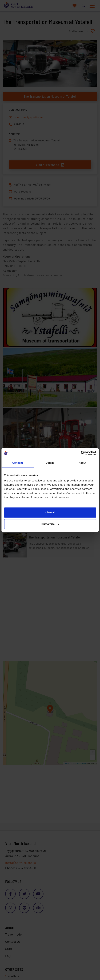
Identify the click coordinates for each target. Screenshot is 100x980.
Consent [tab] (18, 463)
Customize (50, 524)
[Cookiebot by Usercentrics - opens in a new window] (81, 453)
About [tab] (82, 463)
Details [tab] (50, 463)
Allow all (50, 512)
